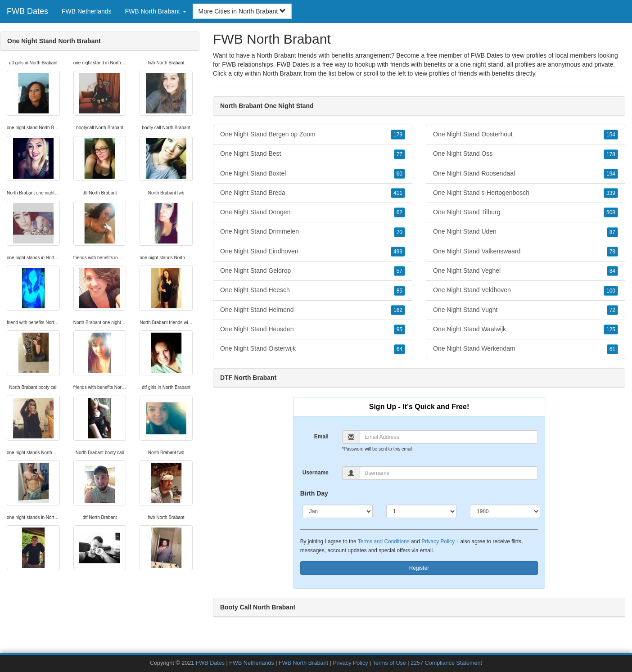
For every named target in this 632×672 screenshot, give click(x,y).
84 (612, 271)
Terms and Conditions (384, 541)
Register (419, 568)
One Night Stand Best (313, 154)
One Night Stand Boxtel (313, 174)
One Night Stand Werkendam (526, 349)
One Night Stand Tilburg (526, 212)
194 (611, 174)
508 (611, 212)
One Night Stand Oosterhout (526, 135)
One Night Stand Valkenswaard (526, 252)
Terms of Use (389, 663)
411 (398, 193)
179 (398, 135)
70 (400, 232)
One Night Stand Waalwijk (526, 329)
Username (316, 473)
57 (400, 271)
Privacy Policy (438, 541)
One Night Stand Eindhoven (313, 252)
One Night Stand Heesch (313, 290)
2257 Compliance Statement (446, 663)
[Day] (421, 511)
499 (398, 252)
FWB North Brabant (303, 663)
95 (400, 329)
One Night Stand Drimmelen (313, 232)
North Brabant (282, 73)
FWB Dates (27, 11)
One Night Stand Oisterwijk (313, 349)
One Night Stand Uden (526, 232)
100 (611, 291)
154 (611, 135)
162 (398, 310)
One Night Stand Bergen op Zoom (313, 135)
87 (612, 232)
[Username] (449, 473)
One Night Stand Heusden (313, 329)
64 (400, 349)
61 (612, 349)
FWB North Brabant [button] (156, 11)
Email (321, 437)
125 (611, 329)
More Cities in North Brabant (242, 11)
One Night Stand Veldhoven (526, 290)
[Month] (338, 511)
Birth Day (314, 493)
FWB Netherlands (86, 11)
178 (611, 154)
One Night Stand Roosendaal (526, 174)
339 (611, 193)
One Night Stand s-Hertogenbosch (526, 193)
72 (612, 310)
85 (400, 291)
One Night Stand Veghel (526, 271)
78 (612, 252)
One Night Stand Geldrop (313, 271)
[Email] (449, 437)
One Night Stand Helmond (313, 310)
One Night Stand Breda (313, 193)
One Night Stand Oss (526, 154)
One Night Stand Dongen (313, 212)
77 (400, 154)
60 (400, 174)
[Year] (505, 511)
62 (400, 212)
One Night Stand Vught (526, 310)
